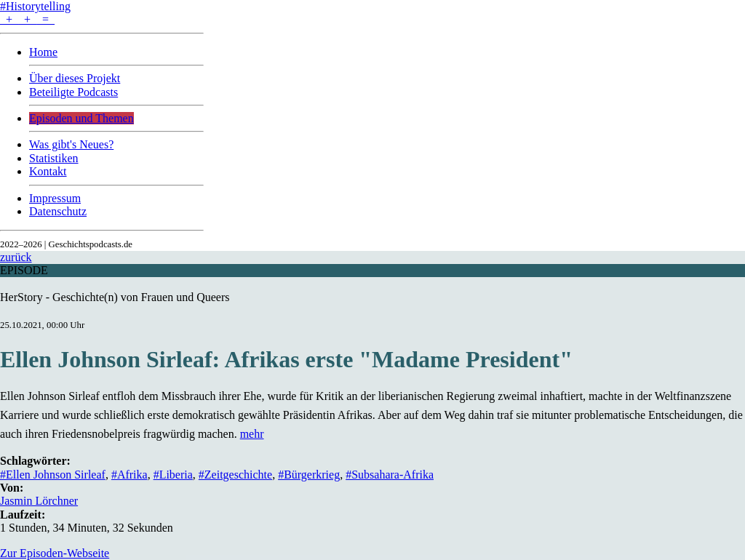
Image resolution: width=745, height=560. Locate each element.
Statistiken (54, 158)
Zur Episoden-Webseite (55, 553)
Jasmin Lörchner (39, 501)
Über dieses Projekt (75, 78)
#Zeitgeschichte (235, 475)
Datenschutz (58, 211)
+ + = (27, 19)
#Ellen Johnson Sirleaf (53, 475)
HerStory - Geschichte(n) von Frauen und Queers (115, 297)
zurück (16, 257)
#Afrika (130, 475)
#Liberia (173, 475)
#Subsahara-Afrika (390, 475)
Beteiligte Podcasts (73, 92)
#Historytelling (35, 6)
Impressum (55, 198)
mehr (252, 434)
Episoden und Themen (81, 118)
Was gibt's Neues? (71, 144)
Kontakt (48, 171)
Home (43, 52)
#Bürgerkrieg (309, 475)
